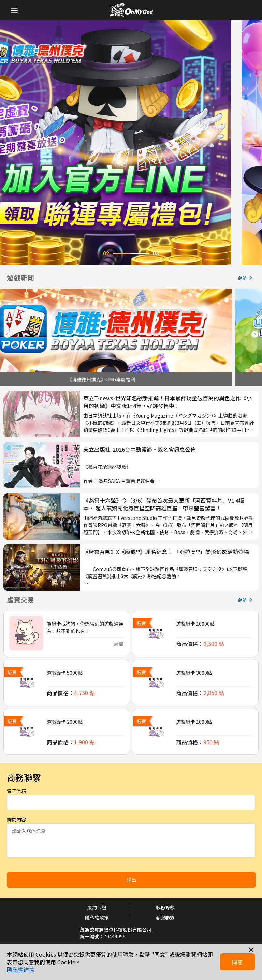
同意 (237, 962)
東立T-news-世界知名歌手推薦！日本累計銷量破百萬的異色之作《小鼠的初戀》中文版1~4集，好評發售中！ (168, 402)
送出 (131, 880)
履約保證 (97, 907)
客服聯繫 (165, 917)
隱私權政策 (97, 917)
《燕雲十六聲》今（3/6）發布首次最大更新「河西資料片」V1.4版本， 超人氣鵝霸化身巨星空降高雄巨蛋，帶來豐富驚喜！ (164, 504)
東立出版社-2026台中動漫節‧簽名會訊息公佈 (140, 449)
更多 (246, 278)
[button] (255, 334)
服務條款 (165, 907)
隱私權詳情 (20, 969)
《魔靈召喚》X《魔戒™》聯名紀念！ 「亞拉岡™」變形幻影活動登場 (166, 552)
